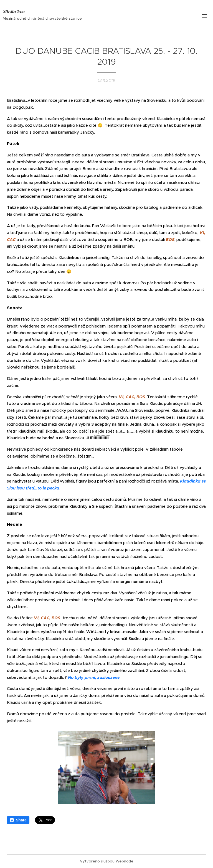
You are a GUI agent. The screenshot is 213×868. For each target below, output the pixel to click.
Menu (205, 16)
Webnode (125, 861)
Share (18, 820)
